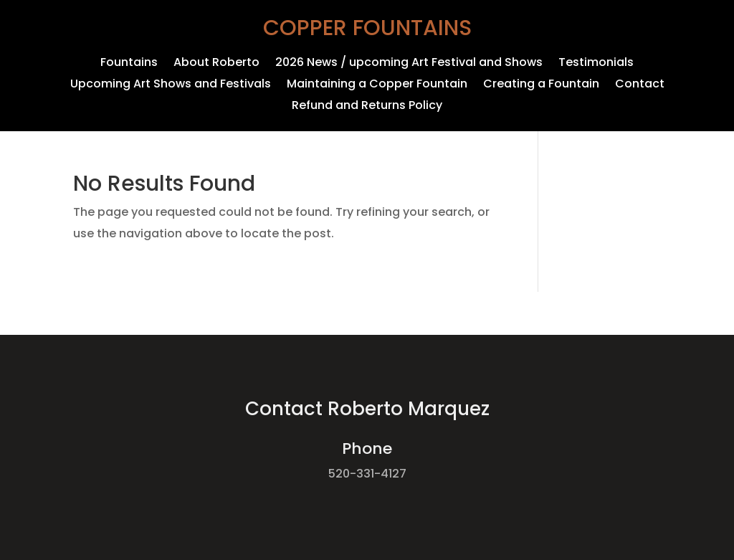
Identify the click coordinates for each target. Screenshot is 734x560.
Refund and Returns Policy (367, 107)
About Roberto (216, 64)
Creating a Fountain (541, 85)
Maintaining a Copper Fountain (377, 85)
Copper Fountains (367, 28)
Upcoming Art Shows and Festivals (171, 85)
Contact (640, 85)
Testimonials (596, 64)
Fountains (129, 64)
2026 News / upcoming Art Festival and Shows (409, 64)
